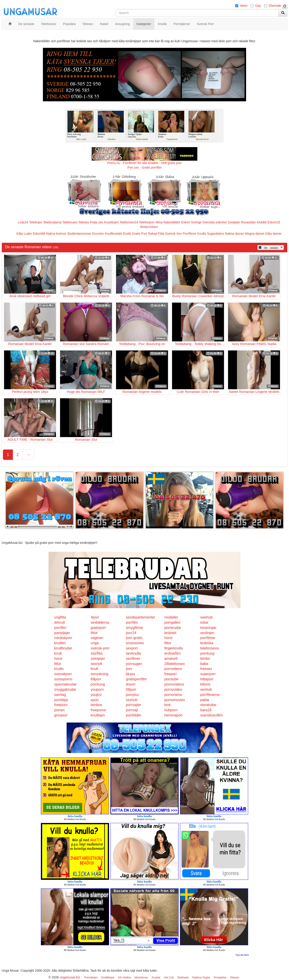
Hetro (244, 6)
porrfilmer (208, 638)
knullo (59, 669)
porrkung (207, 653)
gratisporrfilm (136, 679)
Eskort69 (39, 234)
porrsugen (134, 664)
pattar (205, 700)
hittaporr (207, 679)
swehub (206, 617)
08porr (131, 689)
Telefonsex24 (129, 222)
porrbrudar (173, 628)
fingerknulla (174, 648)
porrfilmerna (210, 695)
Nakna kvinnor (56, 234)
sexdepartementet (140, 617)
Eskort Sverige (191, 222)
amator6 (171, 659)
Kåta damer (273, 234)
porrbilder (134, 715)
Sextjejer (234, 222)
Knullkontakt (113, 234)
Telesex (84, 222)
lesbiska (207, 643)
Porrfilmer (190, 234)
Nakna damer (235, 234)
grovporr (61, 715)
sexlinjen (207, 633)
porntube (171, 679)
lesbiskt (170, 633)
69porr (96, 679)
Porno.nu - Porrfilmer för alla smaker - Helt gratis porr (144, 163)
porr (129, 669)
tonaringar (208, 628)
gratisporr (98, 628)
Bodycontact (149, 227)
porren (59, 710)
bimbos (96, 705)
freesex (206, 669)
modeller (171, 617)
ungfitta (60, 617)
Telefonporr (147, 222)
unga (95, 643)
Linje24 (23, 222)
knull (58, 653)
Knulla (202, 234)
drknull (59, 622)
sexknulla (134, 653)
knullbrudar (63, 648)
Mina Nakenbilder (168, 222)
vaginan (97, 638)
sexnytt (96, 664)
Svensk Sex (173, 234)
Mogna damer (255, 234)
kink (168, 705)
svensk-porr (100, 648)
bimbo (205, 659)
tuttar (204, 622)
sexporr (132, 648)
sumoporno (63, 679)
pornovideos (174, 684)
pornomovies (175, 700)
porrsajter (134, 705)
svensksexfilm (212, 715)
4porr (95, 617)
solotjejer (98, 659)
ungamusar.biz (70, 977)
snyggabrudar (65, 689)
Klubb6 (262, 222)
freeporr (171, 674)
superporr (208, 674)
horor (169, 638)
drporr (131, 684)
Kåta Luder (24, 234)
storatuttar (208, 705)
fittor (94, 633)
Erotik (127, 234)
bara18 (206, 710)
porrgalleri (172, 622)
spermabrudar (65, 684)
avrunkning (99, 674)
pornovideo (173, 689)
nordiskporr (63, 638)
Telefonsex (70, 222)
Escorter (98, 234)
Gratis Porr (140, 234)
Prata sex (97, 222)
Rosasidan (248, 222)
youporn (97, 689)
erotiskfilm (172, 653)
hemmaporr (174, 715)
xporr (95, 700)
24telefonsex (175, 664)
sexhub (206, 689)
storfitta (96, 653)
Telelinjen (36, 222)
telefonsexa (210, 648)
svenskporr (63, 674)
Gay (258, 6)
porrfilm (132, 622)
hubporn (171, 710)
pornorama (173, 695)
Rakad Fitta (156, 234)
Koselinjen (111, 222)
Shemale (275, 6)
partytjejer (62, 633)
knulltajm (98, 715)
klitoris (205, 684)
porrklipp (61, 700)
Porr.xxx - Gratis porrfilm (145, 167)
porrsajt (132, 710)
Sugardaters (215, 234)
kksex (131, 674)
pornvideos (173, 669)
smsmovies (135, 643)
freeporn (61, 705)
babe (204, 664)
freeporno (98, 710)
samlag (60, 695)
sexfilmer (133, 659)
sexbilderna (100, 622)
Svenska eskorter (215, 222)
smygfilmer (135, 628)
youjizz (96, 695)
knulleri (60, 643)
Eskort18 (274, 222)
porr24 (131, 633)
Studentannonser (79, 234)
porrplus (133, 695)
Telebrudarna (52, 222)
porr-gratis (134, 638)
